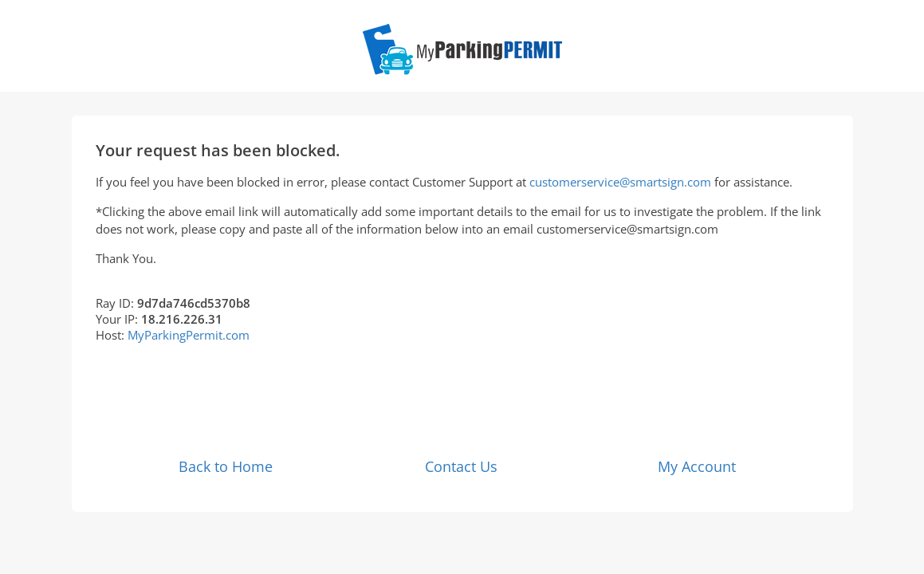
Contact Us (461, 466)
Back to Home (226, 466)
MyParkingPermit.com (189, 335)
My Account (697, 466)
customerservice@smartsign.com (620, 182)
